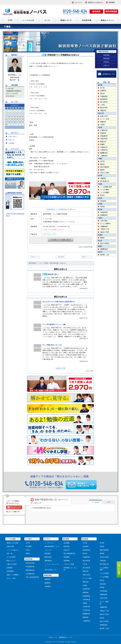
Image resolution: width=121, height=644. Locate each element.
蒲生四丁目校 (104, 614)
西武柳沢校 (86, 550)
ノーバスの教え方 (12, 550)
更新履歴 (67, 557)
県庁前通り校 (104, 564)
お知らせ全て (12, 136)
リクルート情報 (69, 564)
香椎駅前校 (103, 625)
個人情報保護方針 (70, 553)
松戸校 (102, 543)
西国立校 (86, 571)
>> (23, 127)
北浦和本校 (86, 589)
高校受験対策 (30, 570)
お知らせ (81, 247)
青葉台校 (86, 582)
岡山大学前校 (104, 621)
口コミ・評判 (11, 578)
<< (6, 127)
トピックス (48, 550)
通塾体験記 (48, 561)
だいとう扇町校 (104, 603)
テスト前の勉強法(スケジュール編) (54, 324)
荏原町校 (86, 546)
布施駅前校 (103, 607)
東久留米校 (86, 561)
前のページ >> (87, 257)
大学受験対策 (30, 574)
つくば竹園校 (104, 577)
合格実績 (10, 568)
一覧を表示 (60, 257)
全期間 (109, 502)
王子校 (85, 543)
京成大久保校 (104, 557)
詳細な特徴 (10, 546)
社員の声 (67, 550)
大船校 (85, 585)
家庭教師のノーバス (66, 637)
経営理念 (67, 546)
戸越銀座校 (86, 557)
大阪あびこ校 (104, 611)
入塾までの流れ (12, 564)
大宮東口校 (86, 607)
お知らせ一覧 (60, 368)
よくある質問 (11, 557)
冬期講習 (48, 586)
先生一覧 (10, 553)
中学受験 (29, 546)
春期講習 (48, 579)
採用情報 (67, 561)
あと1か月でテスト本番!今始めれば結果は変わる (59, 302)
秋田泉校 (103, 584)
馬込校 (85, 553)
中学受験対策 (30, 567)
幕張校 (102, 553)
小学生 (28, 543)
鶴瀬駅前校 (86, 614)
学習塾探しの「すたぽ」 (70, 569)
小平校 (85, 564)
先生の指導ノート (50, 570)
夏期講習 (48, 583)
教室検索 (48, 553)
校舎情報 (106, 55)
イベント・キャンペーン (52, 565)
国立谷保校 (86, 568)
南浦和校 (86, 592)
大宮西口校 (86, 610)
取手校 (102, 580)
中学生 (28, 550)
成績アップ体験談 (12, 575)
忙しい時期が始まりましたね (52, 345)
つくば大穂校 (104, 573)
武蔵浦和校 (86, 596)
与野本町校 (86, 600)
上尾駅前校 (86, 621)
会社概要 (67, 543)
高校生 (28, 553)
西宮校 (102, 618)
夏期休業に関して (53, 274)
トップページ (49, 543)
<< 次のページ (34, 257)
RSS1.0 (89, 371)
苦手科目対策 (30, 563)
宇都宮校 (103, 561)
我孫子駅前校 (104, 550)
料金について (11, 561)
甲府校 (102, 587)
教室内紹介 (48, 557)
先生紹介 (106, 62)
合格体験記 (10, 571)
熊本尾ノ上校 (104, 629)
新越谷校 (86, 617)
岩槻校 (85, 603)
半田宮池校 (103, 591)
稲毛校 (102, 546)
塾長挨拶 (106, 59)
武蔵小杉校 (86, 575)
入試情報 (10, 143)
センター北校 (87, 578)
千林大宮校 (103, 598)
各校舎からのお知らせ (95, 2)
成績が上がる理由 (12, 543)
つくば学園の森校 (104, 569)
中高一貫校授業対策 (32, 577)
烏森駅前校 (103, 595)
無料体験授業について (52, 546)
